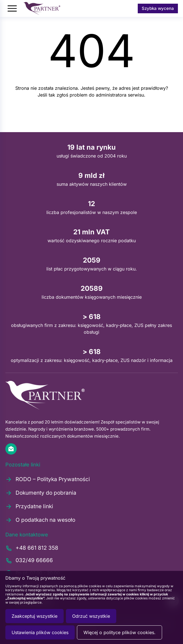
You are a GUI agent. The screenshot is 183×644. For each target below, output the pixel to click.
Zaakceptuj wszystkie (35, 616)
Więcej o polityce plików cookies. (120, 632)
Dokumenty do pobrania (41, 493)
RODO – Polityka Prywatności (48, 479)
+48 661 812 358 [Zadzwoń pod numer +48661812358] (32, 548)
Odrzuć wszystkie (91, 616)
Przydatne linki (29, 507)
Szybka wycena (158, 8)
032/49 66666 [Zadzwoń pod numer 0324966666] (29, 561)
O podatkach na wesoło (40, 520)
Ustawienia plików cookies (40, 632)
